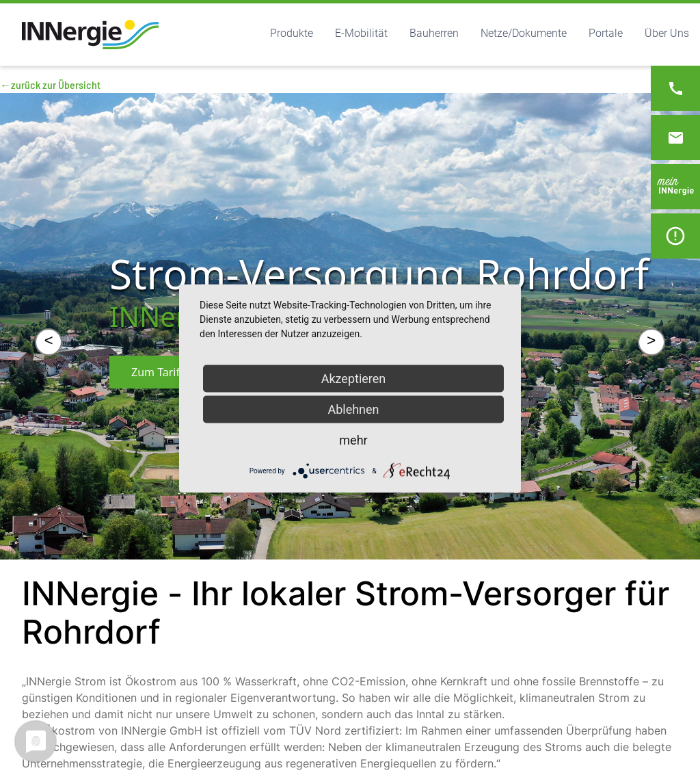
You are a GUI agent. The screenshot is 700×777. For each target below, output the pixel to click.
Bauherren (434, 33)
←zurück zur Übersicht (50, 84)
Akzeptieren (354, 379)
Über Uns (667, 33)
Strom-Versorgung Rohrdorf (379, 274)
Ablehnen (353, 409)
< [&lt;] (48, 342)
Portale (606, 33)
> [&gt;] (651, 342)
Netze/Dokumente (524, 33)
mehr (353, 440)
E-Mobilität (361, 33)
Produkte (292, 33)
